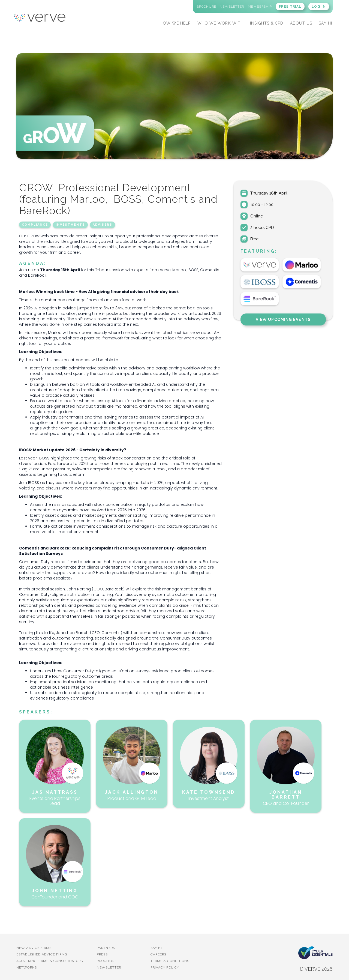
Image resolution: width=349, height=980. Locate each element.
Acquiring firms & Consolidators (50, 961)
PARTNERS (106, 948)
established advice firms (42, 954)
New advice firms (34, 948)
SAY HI (325, 23)
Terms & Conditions (170, 961)
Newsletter (109, 967)
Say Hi (156, 948)
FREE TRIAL (290, 7)
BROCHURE (107, 961)
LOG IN (319, 7)
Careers (159, 954)
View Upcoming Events (283, 319)
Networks (27, 967)
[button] (175, 23)
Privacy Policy (165, 967)
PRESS (102, 954)
